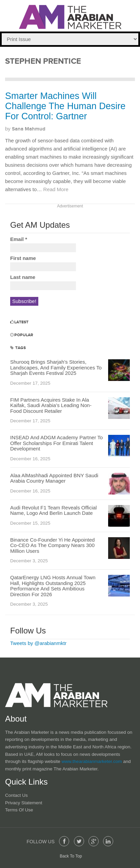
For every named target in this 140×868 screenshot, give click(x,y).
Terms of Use (19, 810)
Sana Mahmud (29, 129)
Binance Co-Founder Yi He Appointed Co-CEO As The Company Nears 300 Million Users (52, 545)
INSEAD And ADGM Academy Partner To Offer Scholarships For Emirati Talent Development (56, 443)
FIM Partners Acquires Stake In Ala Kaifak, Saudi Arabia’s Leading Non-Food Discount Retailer (51, 405)
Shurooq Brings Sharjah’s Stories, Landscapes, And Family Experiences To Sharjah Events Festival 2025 (56, 367)
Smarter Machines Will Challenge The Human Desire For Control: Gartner (65, 106)
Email (19, 239)
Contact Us (16, 795)
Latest (19, 322)
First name (23, 258)
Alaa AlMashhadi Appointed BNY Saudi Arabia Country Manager (54, 478)
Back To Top (71, 856)
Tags (18, 348)
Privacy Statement (24, 803)
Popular (22, 335)
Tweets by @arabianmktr (38, 643)
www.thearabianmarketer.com (93, 761)
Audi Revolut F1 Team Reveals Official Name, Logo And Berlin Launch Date (53, 510)
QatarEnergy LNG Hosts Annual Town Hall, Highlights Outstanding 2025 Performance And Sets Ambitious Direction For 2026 (53, 586)
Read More (56, 189)
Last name (23, 277)
